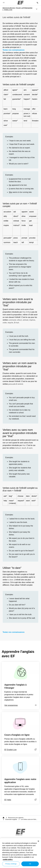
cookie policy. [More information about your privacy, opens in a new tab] (8, 859)
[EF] (20, 3)
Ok (30, 864)
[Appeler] (38, 3)
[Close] (38, 841)
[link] (18, 9)
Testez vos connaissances (14, 50)
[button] (4, 3)
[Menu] (37, 9)
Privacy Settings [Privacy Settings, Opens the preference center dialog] (11, 864)
